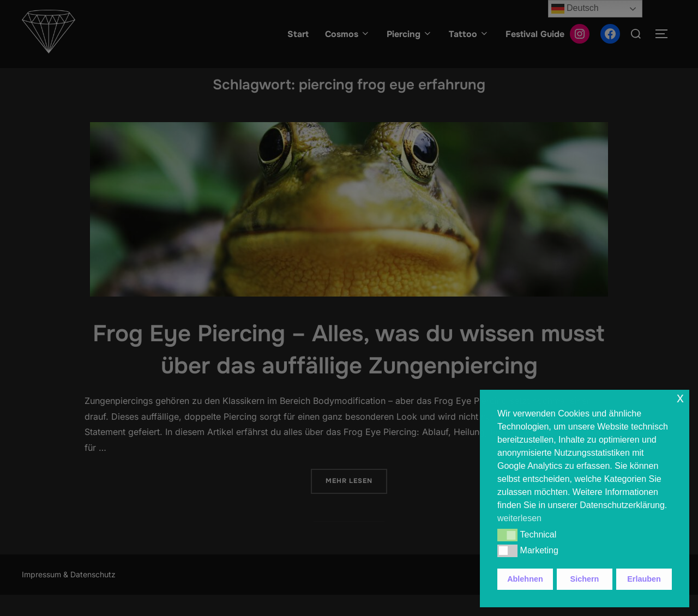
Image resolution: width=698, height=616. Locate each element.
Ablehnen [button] (525, 579)
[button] (507, 535)
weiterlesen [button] (519, 518)
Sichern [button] (585, 579)
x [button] (680, 398)
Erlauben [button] (644, 579)
